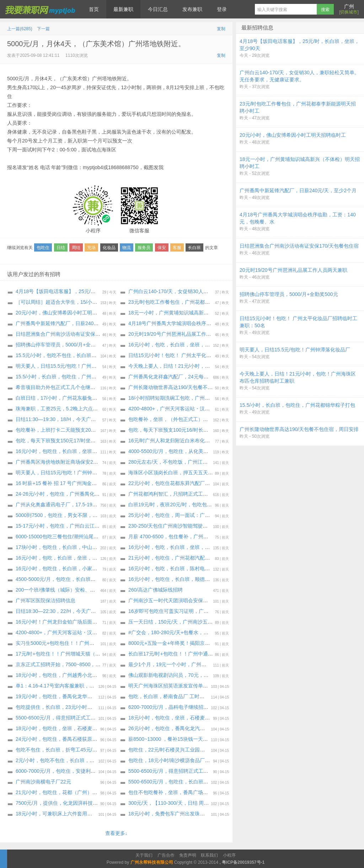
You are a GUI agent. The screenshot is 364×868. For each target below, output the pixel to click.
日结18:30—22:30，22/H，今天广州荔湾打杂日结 (71, 611)
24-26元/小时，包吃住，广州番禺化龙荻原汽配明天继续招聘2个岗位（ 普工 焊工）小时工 (115, 494)
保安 (162, 248)
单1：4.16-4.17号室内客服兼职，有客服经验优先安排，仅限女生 (87, 686)
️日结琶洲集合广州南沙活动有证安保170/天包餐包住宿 (75, 334)
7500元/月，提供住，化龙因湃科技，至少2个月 (68, 803)
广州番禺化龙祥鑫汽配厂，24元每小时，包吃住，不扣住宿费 (196, 377)
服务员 (144, 248)
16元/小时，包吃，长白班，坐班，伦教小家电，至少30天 (192, 547)
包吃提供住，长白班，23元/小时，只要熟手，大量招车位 (79, 707)
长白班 (194, 248)
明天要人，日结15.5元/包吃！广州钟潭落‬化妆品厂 (71, 366)
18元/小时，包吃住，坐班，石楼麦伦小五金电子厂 (184, 718)
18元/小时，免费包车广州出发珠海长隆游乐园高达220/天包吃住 (199, 814)
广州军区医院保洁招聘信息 (45, 600)
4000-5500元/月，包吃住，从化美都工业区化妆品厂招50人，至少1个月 (207, 451)
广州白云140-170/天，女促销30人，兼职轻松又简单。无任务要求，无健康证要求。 (221, 291)
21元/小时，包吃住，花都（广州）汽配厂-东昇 (67, 792)
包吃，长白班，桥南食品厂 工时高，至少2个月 (180, 696)
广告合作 (166, 855)
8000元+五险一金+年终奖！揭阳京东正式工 (177, 643)
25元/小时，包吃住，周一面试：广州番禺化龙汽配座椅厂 (191, 515)
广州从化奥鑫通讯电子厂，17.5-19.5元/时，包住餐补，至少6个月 (88, 505)
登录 (222, 9)
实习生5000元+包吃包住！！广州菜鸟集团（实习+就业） (79, 643)
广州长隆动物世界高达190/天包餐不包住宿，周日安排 (188, 387)
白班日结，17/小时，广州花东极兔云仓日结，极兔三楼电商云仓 (86, 398)
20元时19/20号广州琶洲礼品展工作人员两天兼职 (182, 334)
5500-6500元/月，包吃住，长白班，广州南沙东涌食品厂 (191, 782)
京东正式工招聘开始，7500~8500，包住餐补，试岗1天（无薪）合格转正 (97, 664)
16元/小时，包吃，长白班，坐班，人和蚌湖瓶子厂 (184, 345)
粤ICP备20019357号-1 (243, 862)
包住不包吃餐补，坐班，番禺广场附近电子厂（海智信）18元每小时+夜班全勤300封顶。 (226, 792)
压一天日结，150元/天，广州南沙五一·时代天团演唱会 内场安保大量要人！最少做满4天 (226, 622)
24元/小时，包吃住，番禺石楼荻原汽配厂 (61, 739)
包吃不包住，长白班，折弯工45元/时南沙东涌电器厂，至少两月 (86, 750)
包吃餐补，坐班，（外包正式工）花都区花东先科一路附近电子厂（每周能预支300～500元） (231, 419)
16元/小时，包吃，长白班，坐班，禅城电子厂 (66, 558)
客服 (177, 248)
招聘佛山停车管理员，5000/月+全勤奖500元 (65, 345)
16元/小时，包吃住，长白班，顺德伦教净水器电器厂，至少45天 (199, 579)
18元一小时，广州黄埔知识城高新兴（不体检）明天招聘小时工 (198, 313)
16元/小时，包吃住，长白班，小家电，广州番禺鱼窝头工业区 (84, 568)
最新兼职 (123, 9)
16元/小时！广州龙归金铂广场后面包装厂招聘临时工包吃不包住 (86, 622)
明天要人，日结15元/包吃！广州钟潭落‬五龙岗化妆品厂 (76, 473)
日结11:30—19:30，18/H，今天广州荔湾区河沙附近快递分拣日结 (88, 419)
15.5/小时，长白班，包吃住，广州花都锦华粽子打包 (73, 377)
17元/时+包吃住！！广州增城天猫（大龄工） (65, 654)
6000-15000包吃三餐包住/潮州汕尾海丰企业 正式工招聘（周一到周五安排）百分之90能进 (115, 537)
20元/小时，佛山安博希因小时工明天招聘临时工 (69, 313)
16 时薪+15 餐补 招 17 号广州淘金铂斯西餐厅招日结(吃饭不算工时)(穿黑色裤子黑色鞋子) (114, 483)
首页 (94, 9)
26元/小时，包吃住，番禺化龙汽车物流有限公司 (181, 728)
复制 (221, 29)
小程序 (229, 855)
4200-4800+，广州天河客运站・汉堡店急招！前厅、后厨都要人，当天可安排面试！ (221, 409)
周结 (76, 248)
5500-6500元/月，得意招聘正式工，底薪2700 (66, 718)
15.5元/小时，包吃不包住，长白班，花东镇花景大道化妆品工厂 (86, 355)
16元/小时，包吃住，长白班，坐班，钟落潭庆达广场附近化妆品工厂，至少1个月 (105, 451)
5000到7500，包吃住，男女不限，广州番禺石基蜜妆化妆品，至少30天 (94, 515)
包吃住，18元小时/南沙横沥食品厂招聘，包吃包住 (184, 760)
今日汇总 (158, 9)
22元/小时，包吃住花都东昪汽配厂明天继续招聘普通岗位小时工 (199, 483)
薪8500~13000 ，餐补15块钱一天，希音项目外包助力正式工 (196, 739)
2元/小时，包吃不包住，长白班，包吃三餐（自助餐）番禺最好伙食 (90, 760)
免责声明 (188, 855)
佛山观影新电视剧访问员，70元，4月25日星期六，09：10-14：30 (202, 675)
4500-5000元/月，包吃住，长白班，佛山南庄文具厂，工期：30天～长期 (96, 579)
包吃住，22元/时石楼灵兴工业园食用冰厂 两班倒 (182, 750)
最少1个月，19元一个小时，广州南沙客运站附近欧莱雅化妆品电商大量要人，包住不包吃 (227, 664)
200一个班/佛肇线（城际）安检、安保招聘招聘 (68, 590)
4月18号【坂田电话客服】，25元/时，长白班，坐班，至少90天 (86, 291)
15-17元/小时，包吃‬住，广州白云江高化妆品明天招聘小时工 (82, 526)
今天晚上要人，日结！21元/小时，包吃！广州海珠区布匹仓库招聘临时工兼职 (214, 366)
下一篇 (43, 29)
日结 (61, 248)
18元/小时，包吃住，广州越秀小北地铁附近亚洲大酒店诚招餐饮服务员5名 (98, 675)
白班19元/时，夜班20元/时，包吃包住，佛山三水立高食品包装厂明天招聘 (210, 505)
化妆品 (109, 248)
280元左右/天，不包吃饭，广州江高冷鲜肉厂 (178, 462)
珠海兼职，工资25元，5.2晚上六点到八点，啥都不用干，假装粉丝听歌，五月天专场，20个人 (119, 409)
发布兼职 (192, 9)
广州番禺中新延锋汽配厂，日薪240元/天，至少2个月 (74, 323)
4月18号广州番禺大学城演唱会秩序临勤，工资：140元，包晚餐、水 (204, 323)
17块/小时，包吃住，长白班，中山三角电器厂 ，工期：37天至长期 (90, 547)
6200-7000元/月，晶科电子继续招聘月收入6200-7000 (188, 707)
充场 (91, 248)
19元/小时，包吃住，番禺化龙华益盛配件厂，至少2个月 (78, 696)
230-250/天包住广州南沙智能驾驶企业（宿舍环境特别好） (193, 526)
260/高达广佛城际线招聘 (156, 590)
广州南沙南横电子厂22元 (43, 782)
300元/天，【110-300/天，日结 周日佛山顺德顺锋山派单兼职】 (198, 803)
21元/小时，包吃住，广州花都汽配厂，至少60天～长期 (189, 558)
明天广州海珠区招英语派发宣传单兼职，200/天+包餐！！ (192, 686)
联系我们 (209, 855)
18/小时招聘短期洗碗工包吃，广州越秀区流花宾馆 (184, 398)
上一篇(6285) (20, 29)
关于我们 (144, 855)
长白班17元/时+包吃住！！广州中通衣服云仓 (178, 654)
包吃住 (43, 248)
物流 (127, 248)
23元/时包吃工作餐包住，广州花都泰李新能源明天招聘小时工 (196, 302)
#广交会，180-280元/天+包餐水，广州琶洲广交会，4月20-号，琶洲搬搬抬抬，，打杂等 (226, 632)
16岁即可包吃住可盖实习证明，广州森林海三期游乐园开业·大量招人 (204, 611)
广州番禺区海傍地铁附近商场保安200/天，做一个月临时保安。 (85, 462)
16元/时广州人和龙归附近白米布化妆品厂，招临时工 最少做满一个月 (205, 441)
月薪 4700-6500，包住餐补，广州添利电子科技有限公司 (191, 537)
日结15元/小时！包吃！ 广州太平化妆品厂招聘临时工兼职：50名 (200, 355)
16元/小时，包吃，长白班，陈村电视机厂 (174, 568)
